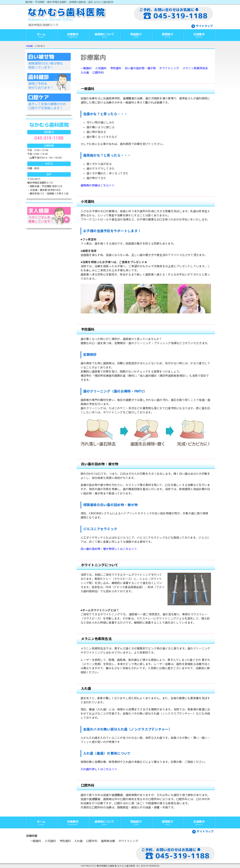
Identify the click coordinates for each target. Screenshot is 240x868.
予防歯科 (116, 68)
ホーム (41, 35)
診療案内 (73, 35)
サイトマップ (204, 26)
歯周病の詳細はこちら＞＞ (97, 185)
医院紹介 (168, 35)
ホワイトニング (169, 68)
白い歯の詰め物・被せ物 (140, 68)
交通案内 (199, 35)
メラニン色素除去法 (195, 68)
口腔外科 (98, 73)
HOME (30, 46)
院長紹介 (136, 35)
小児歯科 (101, 68)
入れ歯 (85, 73)
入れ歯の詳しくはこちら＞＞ (99, 769)
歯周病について (104, 35)
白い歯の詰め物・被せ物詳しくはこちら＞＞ (109, 549)
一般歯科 (86, 68)
